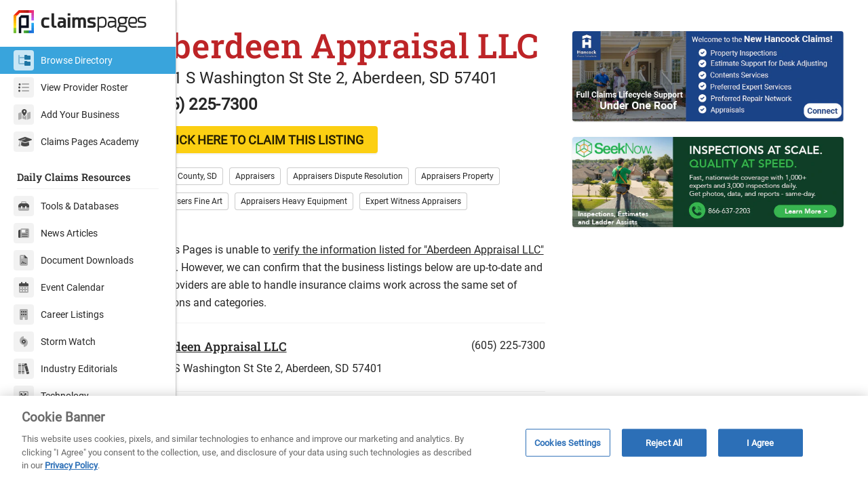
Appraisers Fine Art (234, 251)
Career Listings (59, 314)
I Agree (761, 442)
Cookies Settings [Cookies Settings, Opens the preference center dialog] (568, 442)
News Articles (56, 233)
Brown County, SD (232, 226)
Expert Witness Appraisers (460, 251)
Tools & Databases (66, 206)
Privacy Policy (71, 465)
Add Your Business (66, 115)
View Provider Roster (71, 87)
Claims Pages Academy (76, 142)
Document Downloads (74, 260)
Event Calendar (59, 287)
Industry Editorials (65, 369)
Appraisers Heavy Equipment (341, 251)
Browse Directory (63, 60)
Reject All (664, 442)
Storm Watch (55, 342)
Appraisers (302, 226)
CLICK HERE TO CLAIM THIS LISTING (309, 189)
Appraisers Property (504, 226)
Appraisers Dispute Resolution (395, 226)
